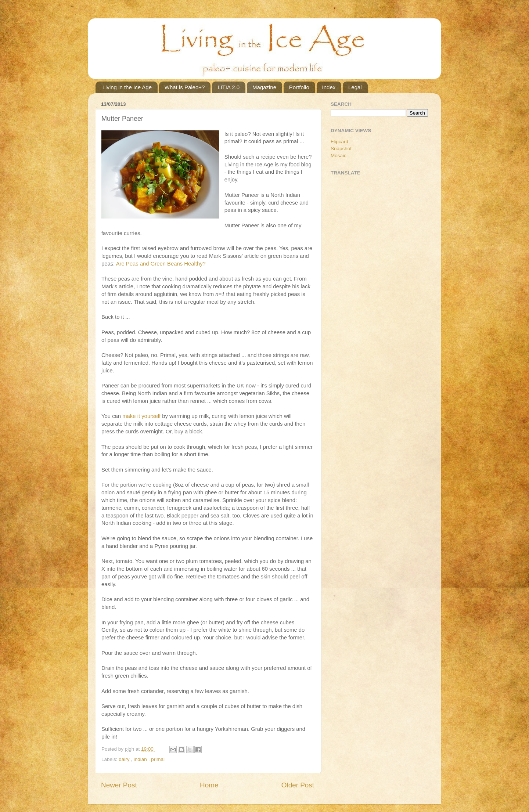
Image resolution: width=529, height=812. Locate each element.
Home (209, 785)
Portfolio (299, 87)
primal (158, 759)
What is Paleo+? (185, 87)
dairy (125, 759)
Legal (355, 87)
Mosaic (339, 156)
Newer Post (119, 785)
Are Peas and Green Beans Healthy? (161, 264)
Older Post (298, 785)
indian (141, 759)
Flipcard (339, 142)
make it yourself (141, 416)
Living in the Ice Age (127, 87)
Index (329, 87)
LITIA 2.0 (228, 87)
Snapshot (341, 149)
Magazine (264, 87)
